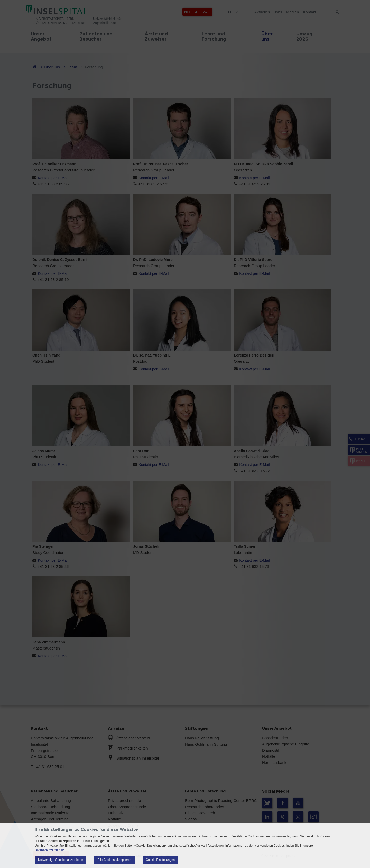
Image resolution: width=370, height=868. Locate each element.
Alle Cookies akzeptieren (114, 860)
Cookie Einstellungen (160, 860)
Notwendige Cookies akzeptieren (61, 860)
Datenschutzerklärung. (50, 850)
